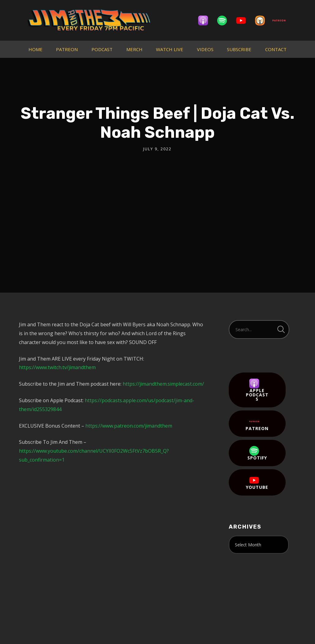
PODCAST (102, 49)
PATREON (67, 49)
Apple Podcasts (257, 390)
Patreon (257, 424)
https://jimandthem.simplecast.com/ (163, 384)
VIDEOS (205, 49)
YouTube (257, 483)
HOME (35, 49)
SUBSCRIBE (239, 49)
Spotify (257, 453)
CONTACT (276, 49)
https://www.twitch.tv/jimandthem (57, 367)
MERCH (134, 49)
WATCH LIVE (170, 49)
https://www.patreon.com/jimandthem (129, 426)
